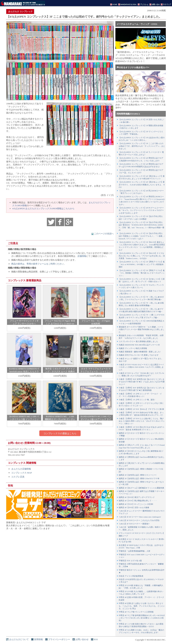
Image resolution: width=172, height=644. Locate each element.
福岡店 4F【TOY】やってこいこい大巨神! (136, 504)
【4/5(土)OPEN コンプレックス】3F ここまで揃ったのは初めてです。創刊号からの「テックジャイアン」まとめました (142, 146)
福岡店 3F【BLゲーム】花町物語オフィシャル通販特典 (141, 488)
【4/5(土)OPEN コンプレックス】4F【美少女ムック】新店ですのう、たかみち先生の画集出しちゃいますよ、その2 (142, 185)
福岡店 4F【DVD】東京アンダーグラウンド (137, 497)
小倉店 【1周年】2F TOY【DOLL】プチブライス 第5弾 (141, 409)
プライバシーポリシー (59, 639)
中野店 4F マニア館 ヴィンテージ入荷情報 (136, 612)
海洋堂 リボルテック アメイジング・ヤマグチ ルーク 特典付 (60, 370)
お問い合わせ (82, 639)
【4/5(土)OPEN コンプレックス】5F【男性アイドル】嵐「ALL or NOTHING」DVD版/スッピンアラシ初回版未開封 (142, 264)
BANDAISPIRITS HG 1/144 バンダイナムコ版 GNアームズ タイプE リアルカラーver (96, 419)
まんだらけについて (19, 639)
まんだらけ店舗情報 (21, 469)
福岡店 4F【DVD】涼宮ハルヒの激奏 (134, 507)
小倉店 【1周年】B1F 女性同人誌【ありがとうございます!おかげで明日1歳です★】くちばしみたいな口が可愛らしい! (142, 382)
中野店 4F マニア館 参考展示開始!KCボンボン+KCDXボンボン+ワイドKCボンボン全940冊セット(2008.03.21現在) (142, 618)
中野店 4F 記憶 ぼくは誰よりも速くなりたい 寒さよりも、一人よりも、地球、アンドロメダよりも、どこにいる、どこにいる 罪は (142, 606)
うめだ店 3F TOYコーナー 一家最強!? (134, 524)
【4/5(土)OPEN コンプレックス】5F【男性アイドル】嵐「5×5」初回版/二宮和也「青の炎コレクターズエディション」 (142, 273)
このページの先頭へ (103, 234)
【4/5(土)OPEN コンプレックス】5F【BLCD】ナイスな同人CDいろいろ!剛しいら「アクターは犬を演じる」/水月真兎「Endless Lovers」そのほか (142, 256)
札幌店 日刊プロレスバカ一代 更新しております (139, 355)
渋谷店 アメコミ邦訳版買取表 (131, 576)
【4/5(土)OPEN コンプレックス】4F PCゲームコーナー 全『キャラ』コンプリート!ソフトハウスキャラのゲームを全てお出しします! (141, 210)
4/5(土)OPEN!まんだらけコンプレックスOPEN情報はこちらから (43, 208)
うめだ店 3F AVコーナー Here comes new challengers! (140, 517)
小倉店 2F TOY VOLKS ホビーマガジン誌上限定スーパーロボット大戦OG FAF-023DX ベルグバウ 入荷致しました (141, 367)
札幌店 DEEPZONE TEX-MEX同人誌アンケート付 (139, 345)
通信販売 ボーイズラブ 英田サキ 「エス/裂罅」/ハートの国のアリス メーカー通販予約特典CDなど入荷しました (142, 329)
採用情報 (38, 639)
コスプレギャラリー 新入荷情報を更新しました (138, 341)
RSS (96, 639)
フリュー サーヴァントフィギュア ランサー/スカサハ (24, 322)
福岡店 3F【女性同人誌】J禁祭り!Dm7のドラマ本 (139, 478)
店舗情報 (82, 256)
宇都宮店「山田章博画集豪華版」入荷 (134, 551)
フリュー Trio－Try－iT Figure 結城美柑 (96, 322)
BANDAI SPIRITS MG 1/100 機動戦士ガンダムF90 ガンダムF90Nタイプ (60, 419)
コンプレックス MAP (21, 473)
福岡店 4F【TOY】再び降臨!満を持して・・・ (138, 501)
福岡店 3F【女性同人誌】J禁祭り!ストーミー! (138, 475)
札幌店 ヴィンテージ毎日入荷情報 (133, 348)
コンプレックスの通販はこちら (60, 433)
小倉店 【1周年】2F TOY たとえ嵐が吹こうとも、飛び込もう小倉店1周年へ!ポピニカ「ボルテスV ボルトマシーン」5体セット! (142, 421)
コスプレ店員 (18, 477)
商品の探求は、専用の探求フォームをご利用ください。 (39, 264)
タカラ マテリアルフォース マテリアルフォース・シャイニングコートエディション (96, 372)
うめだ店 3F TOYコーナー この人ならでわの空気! (139, 520)
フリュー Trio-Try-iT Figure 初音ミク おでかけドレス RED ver (60, 322)
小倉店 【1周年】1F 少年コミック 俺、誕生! (137, 400)
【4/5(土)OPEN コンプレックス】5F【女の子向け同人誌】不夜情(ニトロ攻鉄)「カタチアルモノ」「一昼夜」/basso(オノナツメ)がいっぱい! (142, 236)
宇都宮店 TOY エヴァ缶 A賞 (130, 561)
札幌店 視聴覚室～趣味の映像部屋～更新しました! (140, 352)
